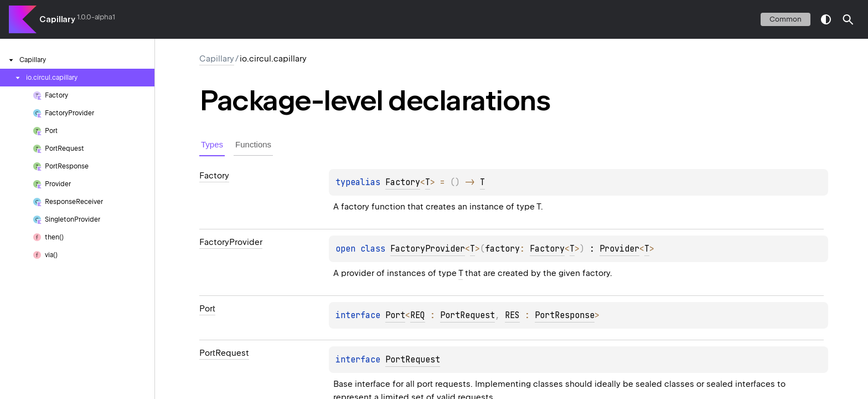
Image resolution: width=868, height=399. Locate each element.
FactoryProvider (428, 249)
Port (395, 315)
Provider (619, 249)
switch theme (826, 19)
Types (212, 144)
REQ (418, 315)
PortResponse (565, 315)
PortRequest (467, 315)
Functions (253, 144)
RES (512, 315)
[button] (848, 19)
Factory (403, 182)
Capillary (57, 19)
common (786, 19)
